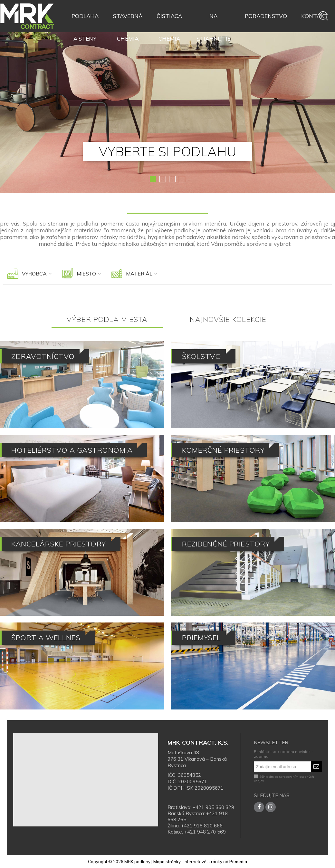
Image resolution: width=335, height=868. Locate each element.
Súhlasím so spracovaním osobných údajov (284, 779)
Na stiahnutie (214, 20)
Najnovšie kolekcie (228, 319)
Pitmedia (238, 862)
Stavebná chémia (128, 20)
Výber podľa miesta (107, 319)
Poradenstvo (266, 16)
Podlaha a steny (85, 20)
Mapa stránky (167, 862)
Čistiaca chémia (169, 20)
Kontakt (315, 16)
